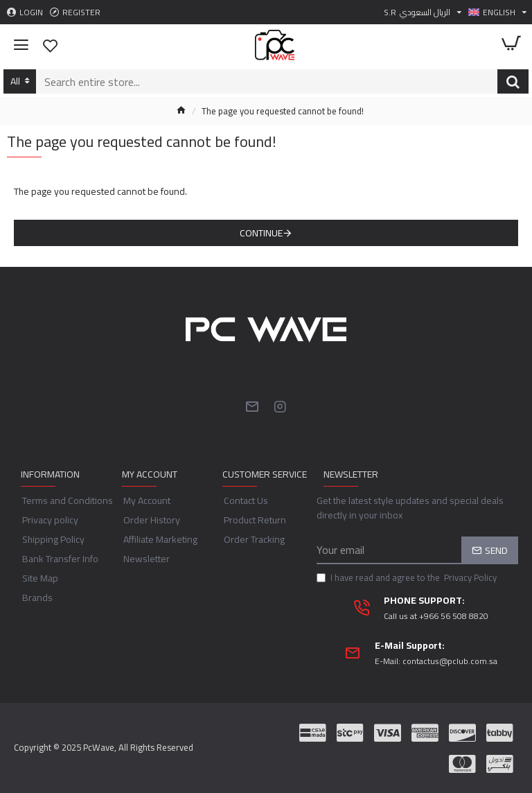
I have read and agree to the (408, 578)
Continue (261, 233)
